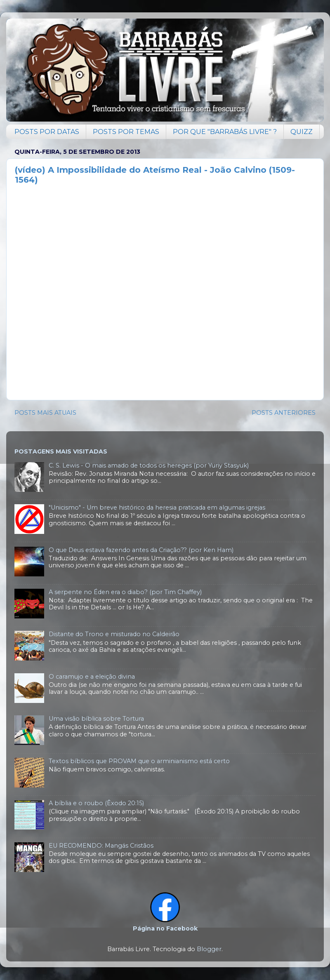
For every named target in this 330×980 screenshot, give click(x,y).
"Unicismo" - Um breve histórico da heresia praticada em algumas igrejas (157, 508)
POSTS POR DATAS (47, 132)
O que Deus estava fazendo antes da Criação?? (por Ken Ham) (141, 550)
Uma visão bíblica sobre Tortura (96, 719)
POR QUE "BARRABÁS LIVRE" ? (225, 132)
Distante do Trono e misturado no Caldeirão (114, 634)
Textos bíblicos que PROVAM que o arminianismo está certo (139, 761)
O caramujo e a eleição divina (92, 677)
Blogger (209, 949)
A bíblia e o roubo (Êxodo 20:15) (96, 803)
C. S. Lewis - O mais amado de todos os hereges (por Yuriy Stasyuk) (149, 465)
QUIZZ (302, 132)
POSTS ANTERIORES (284, 413)
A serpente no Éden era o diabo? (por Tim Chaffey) (125, 592)
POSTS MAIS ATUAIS (45, 413)
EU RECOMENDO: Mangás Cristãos (101, 846)
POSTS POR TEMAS (126, 132)
